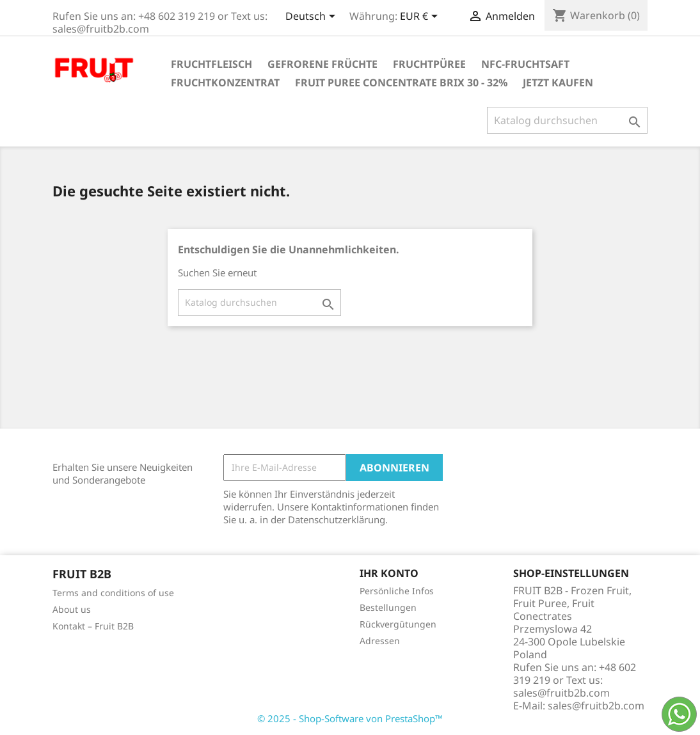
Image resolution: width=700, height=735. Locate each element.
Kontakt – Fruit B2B (93, 626)
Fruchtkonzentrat (225, 83)
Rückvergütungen (398, 624)
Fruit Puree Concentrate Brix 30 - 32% (401, 83)
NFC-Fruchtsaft (525, 64)
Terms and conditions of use (113, 593)
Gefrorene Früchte (322, 64)
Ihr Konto (389, 573)
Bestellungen (388, 607)
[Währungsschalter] (421, 17)
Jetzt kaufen (558, 83)
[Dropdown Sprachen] (313, 17)
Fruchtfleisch (211, 64)
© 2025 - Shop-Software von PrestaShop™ (350, 718)
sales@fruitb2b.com (596, 706)
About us (72, 609)
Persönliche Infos (397, 591)
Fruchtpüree (429, 64)
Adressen (380, 641)
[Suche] (567, 120)
